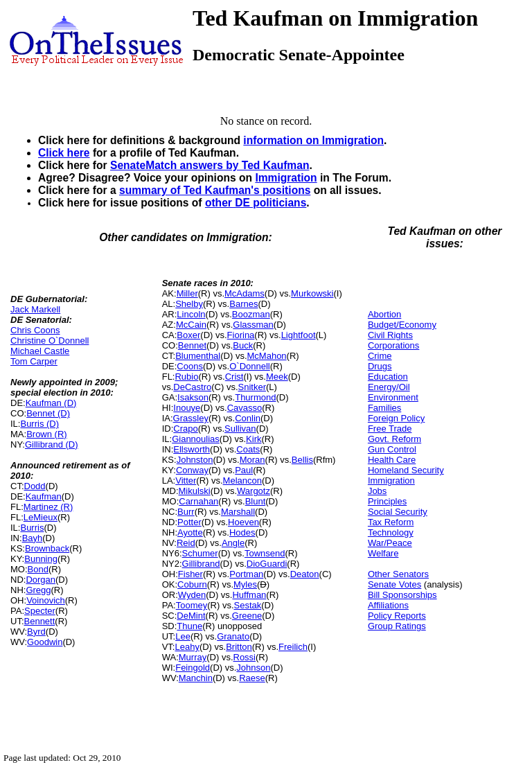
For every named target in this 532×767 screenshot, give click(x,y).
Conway (192, 470)
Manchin (196, 678)
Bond (38, 569)
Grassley (191, 418)
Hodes (242, 532)
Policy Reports (397, 616)
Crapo (185, 429)
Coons (190, 366)
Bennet (192, 345)
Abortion (384, 314)
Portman (246, 574)
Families (384, 408)
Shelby (189, 304)
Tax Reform (391, 522)
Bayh (33, 538)
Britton (239, 647)
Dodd (35, 486)
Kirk (254, 439)
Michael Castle (40, 351)
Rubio (186, 377)
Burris (32, 528)
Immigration (286, 178)
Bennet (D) (48, 413)
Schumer (200, 553)
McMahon (267, 356)
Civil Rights (390, 335)
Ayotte (190, 532)
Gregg (38, 590)
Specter (40, 611)
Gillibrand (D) (52, 444)
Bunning (41, 559)
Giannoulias (196, 439)
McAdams (245, 293)
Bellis (302, 460)
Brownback (47, 548)
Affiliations (388, 605)
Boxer (188, 335)
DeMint (191, 616)
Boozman (251, 314)
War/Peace (390, 543)
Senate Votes (394, 584)
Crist (234, 377)
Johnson (253, 668)
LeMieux (41, 517)
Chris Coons (35, 330)
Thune (189, 626)
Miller (187, 293)
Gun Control (392, 449)
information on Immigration (313, 140)
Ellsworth (192, 449)
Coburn (192, 584)
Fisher (190, 574)
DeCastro (192, 387)
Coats (248, 449)
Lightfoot (299, 335)
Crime (380, 356)
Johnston (195, 460)
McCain (191, 325)
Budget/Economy (402, 325)
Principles (387, 501)
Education (388, 377)
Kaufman (44, 496)
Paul (244, 470)
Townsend (265, 553)
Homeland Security (406, 470)
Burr (186, 512)
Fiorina (241, 335)
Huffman (249, 595)
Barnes (243, 304)
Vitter (186, 481)
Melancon (242, 481)
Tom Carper (34, 361)
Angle (233, 543)
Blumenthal (198, 356)
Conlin (248, 418)
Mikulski (195, 491)
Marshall (238, 512)
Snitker (252, 387)
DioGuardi (267, 564)
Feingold (193, 668)
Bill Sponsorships (402, 595)
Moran (252, 460)
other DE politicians (256, 203)
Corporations (393, 345)
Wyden (192, 595)
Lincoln (191, 314)
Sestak (248, 605)
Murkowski (312, 293)
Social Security (398, 512)
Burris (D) (39, 424)
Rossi (245, 657)
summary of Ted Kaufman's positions (215, 190)
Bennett (40, 621)
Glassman (253, 325)
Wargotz (254, 491)
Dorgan (41, 580)
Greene (247, 616)
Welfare (383, 553)
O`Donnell (250, 366)
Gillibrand (201, 564)
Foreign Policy (396, 418)
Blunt (256, 501)
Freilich (293, 647)
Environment (393, 397)
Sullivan (240, 429)
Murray (193, 657)
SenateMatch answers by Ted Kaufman (210, 165)
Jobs (377, 491)
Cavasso (245, 408)
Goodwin (45, 642)
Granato (233, 636)
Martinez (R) (48, 507)
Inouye (187, 408)
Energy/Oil (389, 387)
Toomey (192, 605)
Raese (252, 678)
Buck (243, 345)
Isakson (193, 397)
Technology (391, 532)
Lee (183, 636)
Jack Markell (35, 309)
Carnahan (198, 501)
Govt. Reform (394, 439)
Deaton (305, 574)
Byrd (36, 632)
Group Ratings (397, 626)
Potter (189, 522)
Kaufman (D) (51, 403)
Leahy (187, 647)
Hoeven (243, 522)
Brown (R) (47, 434)
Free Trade (390, 429)
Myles (245, 584)
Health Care (392, 460)
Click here (64, 153)
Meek (277, 377)
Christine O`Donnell (50, 341)
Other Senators (398, 574)
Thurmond (255, 397)
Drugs (380, 366)
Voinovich (46, 600)
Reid (186, 543)
